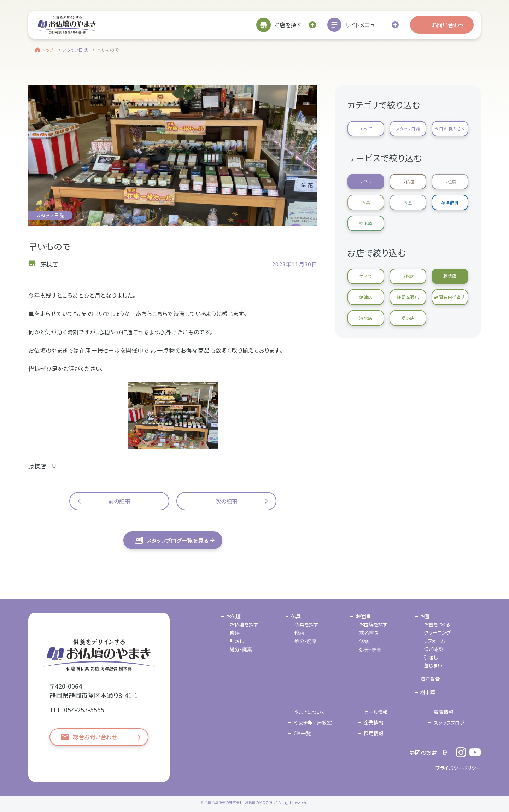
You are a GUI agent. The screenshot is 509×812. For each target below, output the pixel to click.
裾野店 (408, 318)
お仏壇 (408, 181)
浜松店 (408, 276)
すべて (366, 128)
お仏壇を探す (244, 624)
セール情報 (376, 712)
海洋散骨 (450, 202)
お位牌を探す (373, 624)
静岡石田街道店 (450, 297)
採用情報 (374, 733)
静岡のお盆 (423, 752)
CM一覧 (302, 733)
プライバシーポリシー (458, 768)
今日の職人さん (450, 128)
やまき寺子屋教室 (313, 723)
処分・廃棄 (241, 649)
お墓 (408, 202)
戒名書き (369, 632)
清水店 (366, 318)
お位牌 (450, 181)
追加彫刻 (434, 649)
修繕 (235, 632)
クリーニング (437, 632)
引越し (237, 641)
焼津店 (366, 297)
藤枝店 (450, 275)
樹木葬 (366, 223)
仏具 (366, 202)
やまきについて (310, 712)
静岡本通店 (408, 297)
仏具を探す (306, 624)
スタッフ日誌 (75, 50)
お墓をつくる (437, 624)
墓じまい (433, 665)
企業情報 (374, 723)
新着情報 (444, 712)
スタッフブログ (449, 723)
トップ (48, 50)
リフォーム (434, 641)
